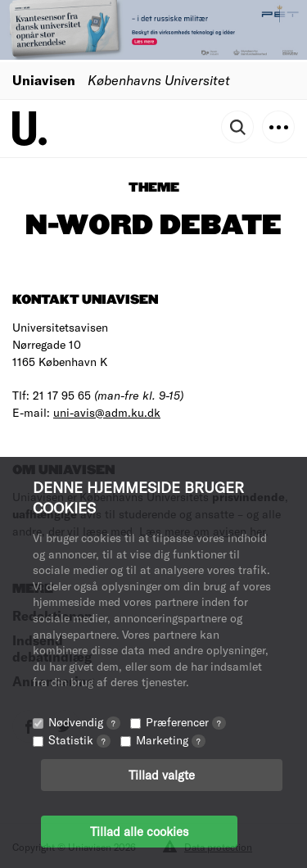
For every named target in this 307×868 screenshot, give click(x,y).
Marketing (171, 740)
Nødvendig (84, 722)
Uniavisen (44, 80)
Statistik (79, 740)
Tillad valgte (162, 775)
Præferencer (186, 722)
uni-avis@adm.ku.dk (107, 412)
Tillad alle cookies (139, 831)
